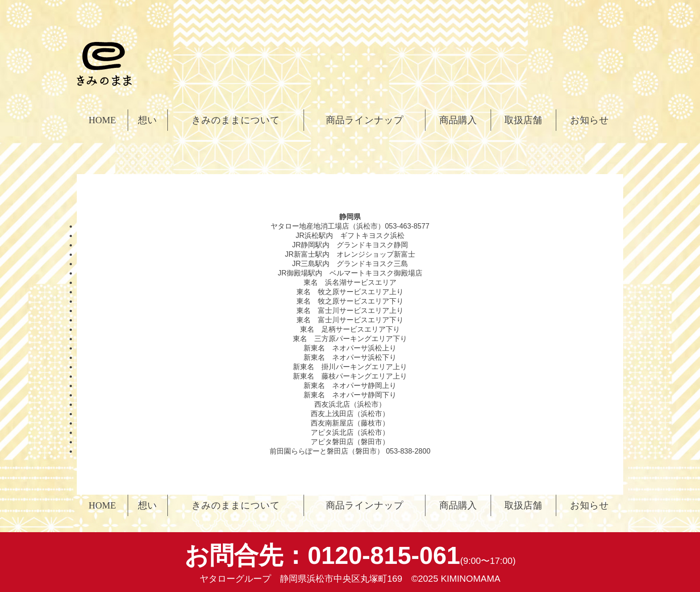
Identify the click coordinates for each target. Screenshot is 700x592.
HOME (102, 120)
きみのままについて (236, 120)
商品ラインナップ (365, 120)
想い (148, 120)
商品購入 (458, 120)
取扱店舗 (523, 120)
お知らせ (590, 120)
